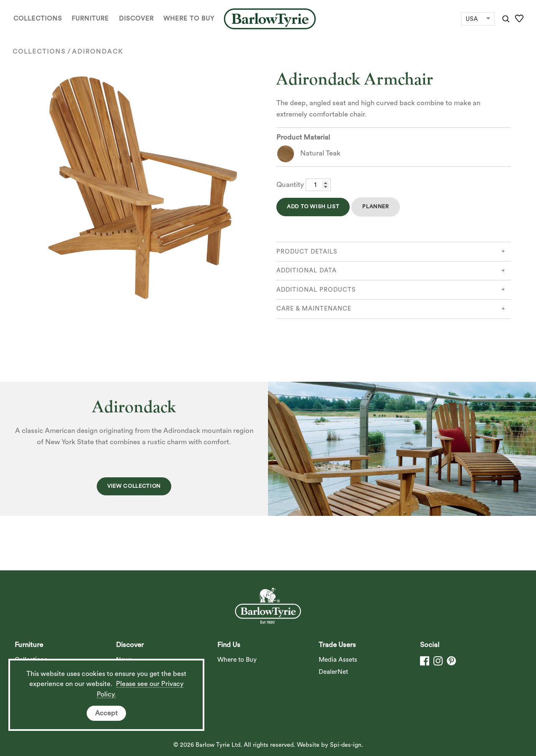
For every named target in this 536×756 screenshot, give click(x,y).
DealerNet (333, 672)
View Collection (134, 486)
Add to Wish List (313, 207)
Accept (106, 713)
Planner (375, 207)
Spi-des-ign (346, 745)
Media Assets (338, 660)
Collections (38, 19)
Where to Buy (189, 19)
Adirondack (98, 52)
